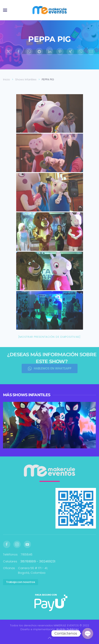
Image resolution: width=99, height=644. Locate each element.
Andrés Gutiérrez (67, 629)
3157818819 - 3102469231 (38, 561)
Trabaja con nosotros (21, 582)
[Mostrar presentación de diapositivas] (49, 337)
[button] (5, 10)
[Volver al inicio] (49, 10)
